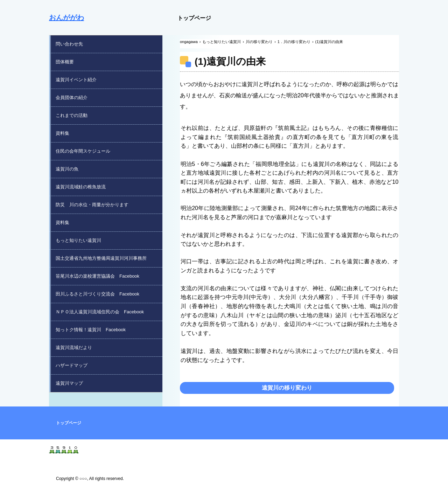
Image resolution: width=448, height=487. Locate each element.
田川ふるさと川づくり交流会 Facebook (97, 294)
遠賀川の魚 (67, 169)
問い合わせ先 (69, 44)
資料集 (62, 133)
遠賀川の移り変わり (287, 388)
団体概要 (65, 62)
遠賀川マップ (69, 383)
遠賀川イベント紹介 (76, 80)
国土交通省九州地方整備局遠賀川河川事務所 (101, 258)
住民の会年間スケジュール (83, 151)
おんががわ (66, 18)
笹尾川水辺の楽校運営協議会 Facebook (97, 276)
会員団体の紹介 (72, 98)
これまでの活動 (72, 115)
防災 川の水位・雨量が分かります (92, 205)
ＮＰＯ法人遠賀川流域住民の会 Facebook (100, 312)
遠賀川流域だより (74, 347)
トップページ (194, 18)
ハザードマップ (72, 365)
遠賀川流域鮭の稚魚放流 (81, 187)
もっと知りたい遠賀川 (78, 240)
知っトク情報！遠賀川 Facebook (91, 330)
